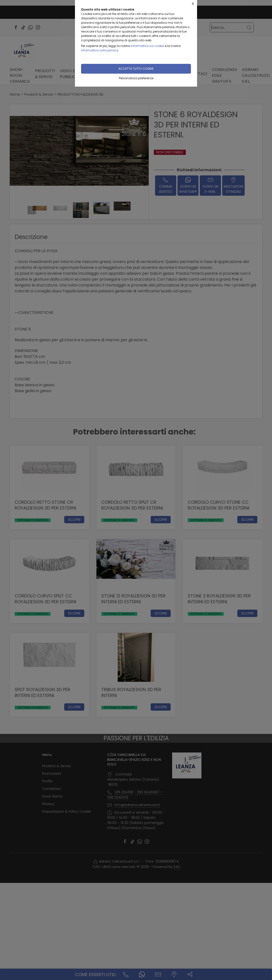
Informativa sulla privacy (100, 50)
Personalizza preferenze (136, 78)
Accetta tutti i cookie (136, 69)
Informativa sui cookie (147, 46)
